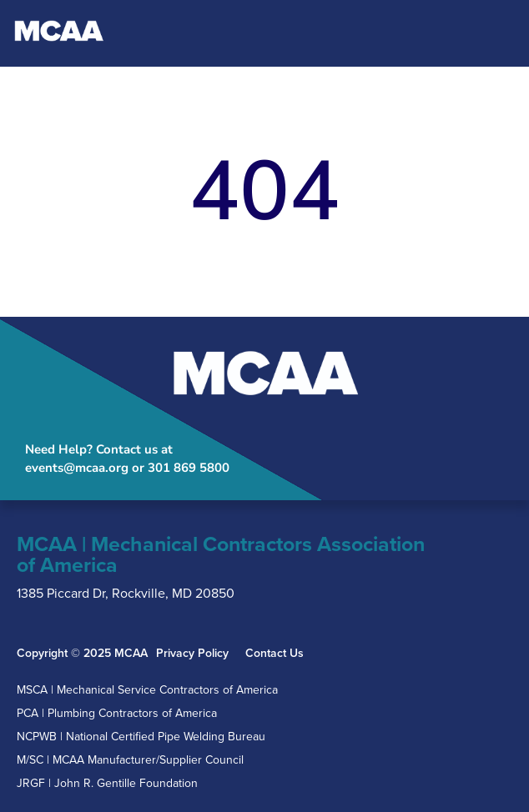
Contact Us (275, 654)
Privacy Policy (192, 654)
